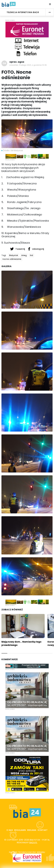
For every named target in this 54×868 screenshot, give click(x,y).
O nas (10, 830)
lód (31, 255)
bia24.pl (33, 843)
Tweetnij (18, 249)
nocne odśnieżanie (12, 259)
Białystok (14, 255)
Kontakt (43, 830)
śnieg (24, 255)
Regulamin (20, 830)
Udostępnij (36, 249)
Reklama (32, 830)
